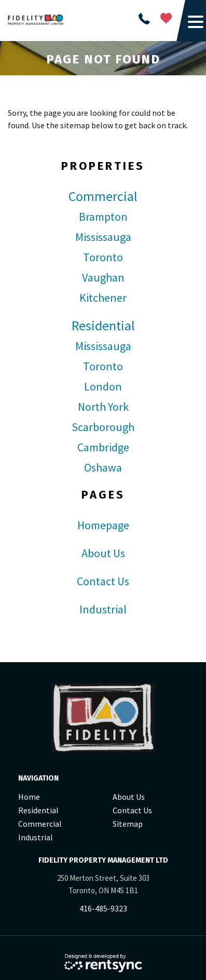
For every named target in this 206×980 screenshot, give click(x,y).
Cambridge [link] (103, 447)
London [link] (103, 386)
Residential (38, 810)
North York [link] (103, 407)
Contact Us (132, 810)
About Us (129, 797)
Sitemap (128, 824)
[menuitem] (61, 797)
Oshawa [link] (103, 467)
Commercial (40, 824)
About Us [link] (103, 553)
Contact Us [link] (103, 581)
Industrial (36, 837)
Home (29, 797)
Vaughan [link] (103, 277)
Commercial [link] (103, 196)
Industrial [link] (103, 609)
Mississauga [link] (103, 237)
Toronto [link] (103, 257)
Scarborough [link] (103, 427)
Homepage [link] (103, 525)
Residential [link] (103, 326)
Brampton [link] (103, 217)
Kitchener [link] (103, 298)
